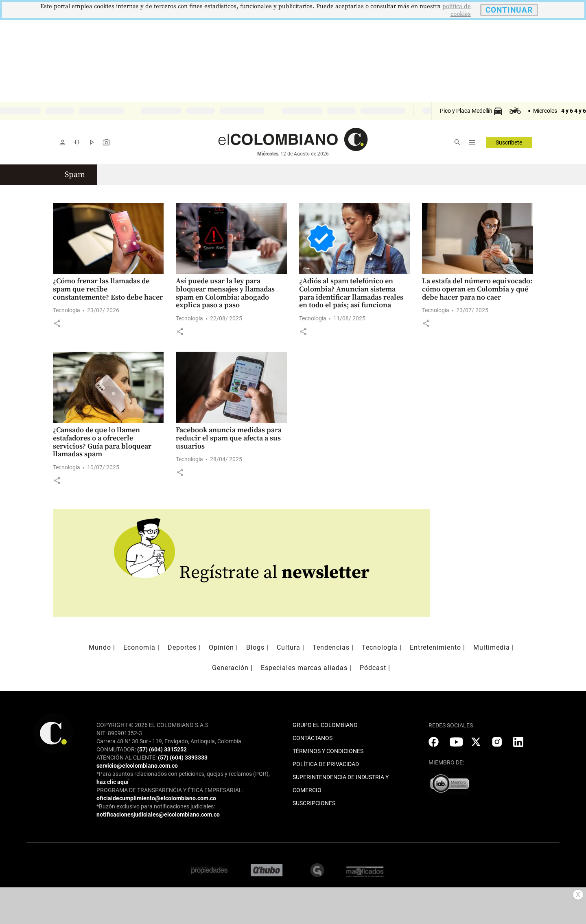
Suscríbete (509, 142)
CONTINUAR (509, 10)
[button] (57, 323)
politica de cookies (457, 10)
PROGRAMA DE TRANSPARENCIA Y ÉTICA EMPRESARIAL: (170, 790)
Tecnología (67, 310)
